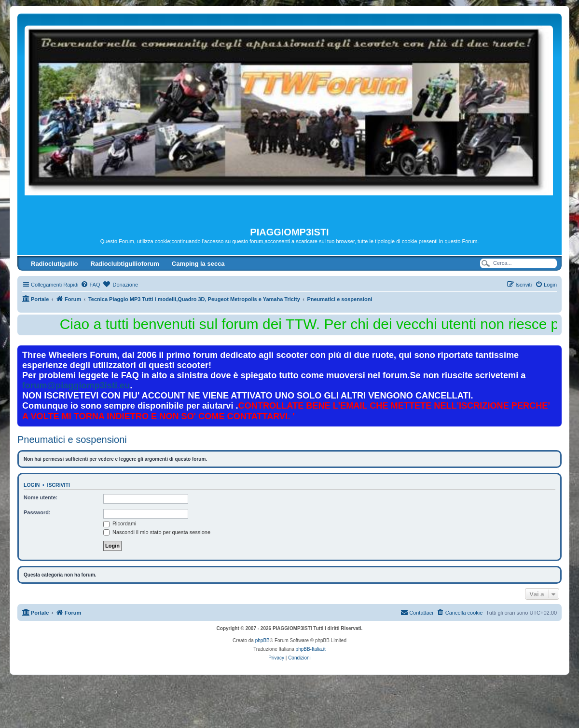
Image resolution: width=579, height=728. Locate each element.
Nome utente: (41, 497)
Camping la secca (198, 264)
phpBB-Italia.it (311, 649)
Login (32, 485)
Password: (37, 512)
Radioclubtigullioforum (125, 264)
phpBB (262, 640)
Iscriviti (59, 485)
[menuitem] (90, 285)
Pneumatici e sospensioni (72, 440)
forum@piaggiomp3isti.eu (76, 385)
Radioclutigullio (55, 264)
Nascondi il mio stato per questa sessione (157, 532)
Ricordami (120, 523)
